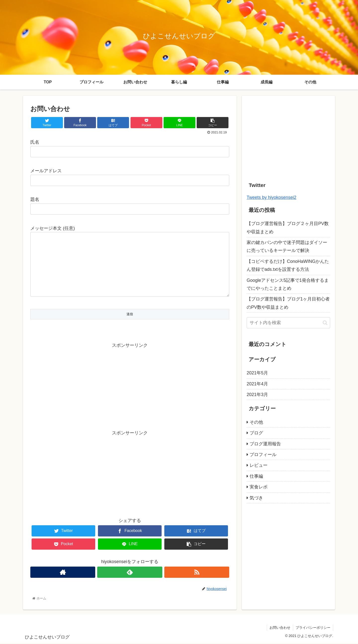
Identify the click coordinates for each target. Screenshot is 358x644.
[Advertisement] (130, 385)
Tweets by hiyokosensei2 (271, 197)
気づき (256, 498)
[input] (288, 323)
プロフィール (263, 455)
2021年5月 (257, 373)
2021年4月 (257, 384)
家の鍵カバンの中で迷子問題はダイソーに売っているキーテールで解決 (287, 246)
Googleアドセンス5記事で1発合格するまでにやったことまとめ (288, 284)
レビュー (259, 465)
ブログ (256, 433)
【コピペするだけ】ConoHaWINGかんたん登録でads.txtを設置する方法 (288, 265)
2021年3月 (257, 395)
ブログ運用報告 (265, 444)
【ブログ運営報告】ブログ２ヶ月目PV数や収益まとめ (288, 228)
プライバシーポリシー (313, 629)
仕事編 (256, 476)
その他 (256, 422)
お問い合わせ (280, 629)
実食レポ (259, 487)
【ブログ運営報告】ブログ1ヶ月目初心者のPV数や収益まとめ (288, 303)
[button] (325, 323)
